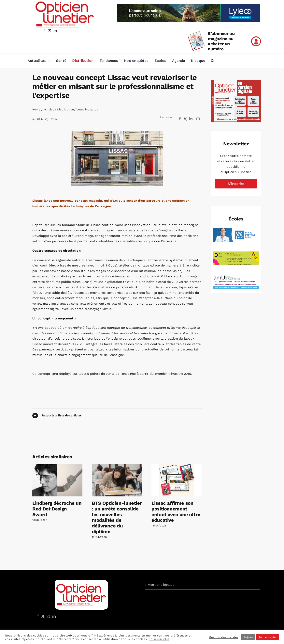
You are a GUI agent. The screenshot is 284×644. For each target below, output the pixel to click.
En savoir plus (159, 639)
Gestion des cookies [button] (224, 637)
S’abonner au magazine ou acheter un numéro (221, 41)
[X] (185, 119)
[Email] (198, 119)
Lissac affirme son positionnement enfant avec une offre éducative (176, 512)
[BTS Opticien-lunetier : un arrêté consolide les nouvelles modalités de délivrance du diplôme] (117, 466)
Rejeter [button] (248, 637)
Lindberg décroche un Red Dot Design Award (57, 509)
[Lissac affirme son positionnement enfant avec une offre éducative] (177, 466)
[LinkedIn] (191, 119)
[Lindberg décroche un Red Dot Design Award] (57, 466)
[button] (213, 61)
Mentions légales (161, 585)
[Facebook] (180, 119)
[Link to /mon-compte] (256, 41)
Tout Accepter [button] (268, 637)
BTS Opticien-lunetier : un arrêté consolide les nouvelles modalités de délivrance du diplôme (117, 517)
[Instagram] (48, 616)
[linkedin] (55, 30)
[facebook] (44, 30)
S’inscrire (236, 184)
